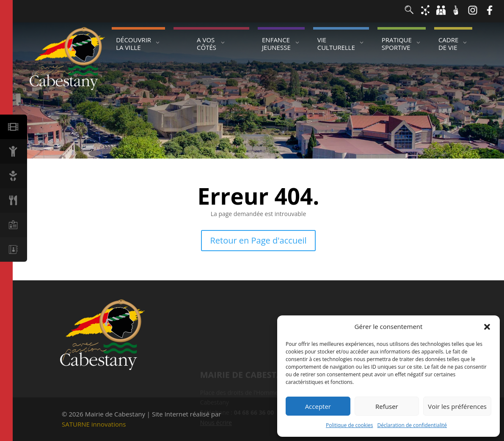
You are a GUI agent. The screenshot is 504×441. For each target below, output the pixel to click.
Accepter (318, 406)
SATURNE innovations (94, 424)
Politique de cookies (350, 425)
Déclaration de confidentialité (412, 425)
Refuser (387, 406)
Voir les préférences (457, 406)
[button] (487, 327)
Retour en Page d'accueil (259, 240)
